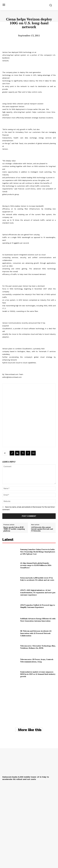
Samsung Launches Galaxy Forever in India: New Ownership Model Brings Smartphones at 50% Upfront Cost (38, 552)
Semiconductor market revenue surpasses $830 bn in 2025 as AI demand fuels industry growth (38, 674)
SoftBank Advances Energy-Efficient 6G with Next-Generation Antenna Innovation (38, 620)
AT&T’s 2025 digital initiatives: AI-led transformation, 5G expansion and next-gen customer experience (38, 592)
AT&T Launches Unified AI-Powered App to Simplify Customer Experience (38, 606)
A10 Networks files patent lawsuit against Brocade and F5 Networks (42, 529)
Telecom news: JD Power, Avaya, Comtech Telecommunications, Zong (37, 660)
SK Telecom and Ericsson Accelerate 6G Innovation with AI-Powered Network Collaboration (36, 633)
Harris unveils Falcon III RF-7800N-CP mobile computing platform (14, 529)
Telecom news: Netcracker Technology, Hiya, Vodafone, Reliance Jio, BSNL (38, 647)
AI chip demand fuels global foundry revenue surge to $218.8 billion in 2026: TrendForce (36, 565)
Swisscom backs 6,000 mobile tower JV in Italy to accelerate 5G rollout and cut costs (37, 579)
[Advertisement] (29, 698)
